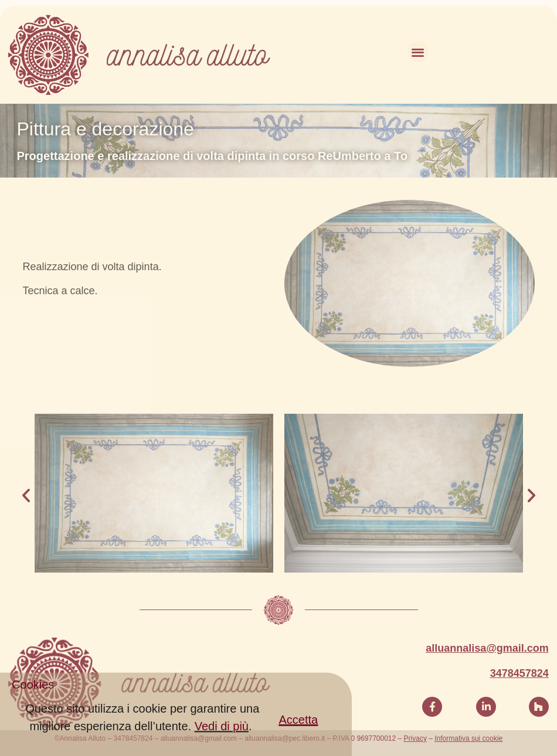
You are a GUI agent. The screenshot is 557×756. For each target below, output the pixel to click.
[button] (299, 728)
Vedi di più (222, 734)
